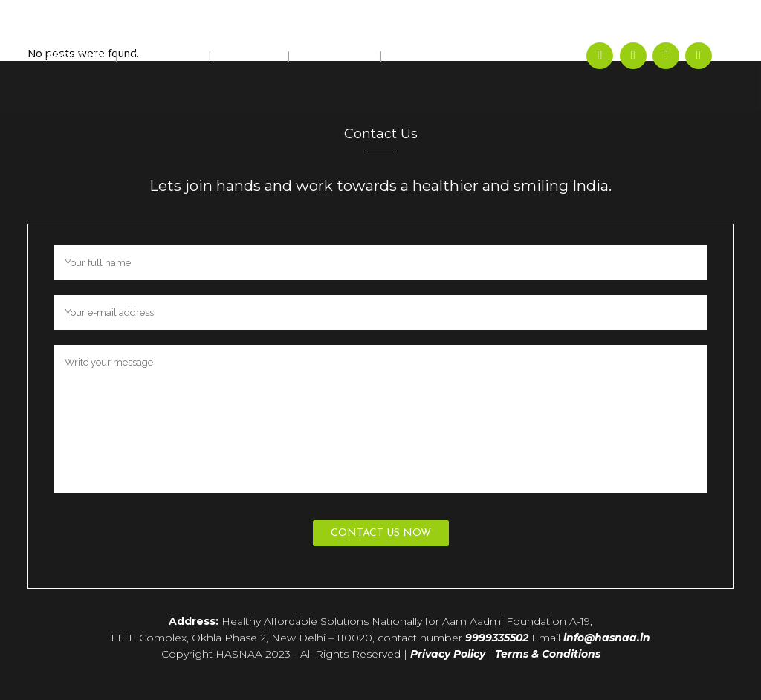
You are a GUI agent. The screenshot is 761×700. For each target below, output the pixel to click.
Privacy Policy (448, 654)
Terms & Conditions (548, 654)
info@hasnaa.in (607, 638)
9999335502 (497, 638)
